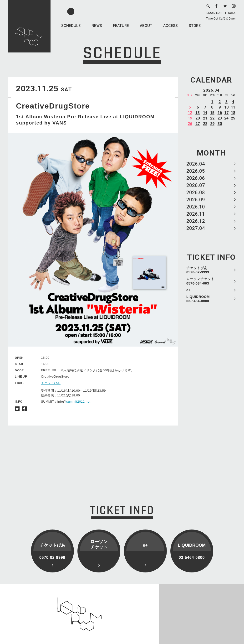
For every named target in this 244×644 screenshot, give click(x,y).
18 (233, 113)
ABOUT (146, 26)
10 (226, 107)
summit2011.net (78, 402)
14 (205, 113)
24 (226, 118)
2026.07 (196, 185)
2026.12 (196, 221)
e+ (188, 290)
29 (212, 124)
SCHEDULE (71, 26)
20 (198, 118)
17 (226, 113)
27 (198, 124)
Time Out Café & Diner (221, 19)
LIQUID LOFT (215, 13)
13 (198, 113)
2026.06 (196, 178)
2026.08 (196, 192)
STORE (195, 26)
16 (220, 113)
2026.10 (196, 207)
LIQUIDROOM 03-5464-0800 (198, 299)
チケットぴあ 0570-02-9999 (198, 270)
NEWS (97, 26)
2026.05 (196, 171)
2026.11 (196, 214)
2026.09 (196, 200)
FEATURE (121, 26)
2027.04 (196, 228)
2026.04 (196, 164)
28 (205, 124)
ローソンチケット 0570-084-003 (200, 281)
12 (190, 113)
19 (190, 118)
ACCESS (170, 26)
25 (233, 118)
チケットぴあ (51, 383)
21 (205, 118)
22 (212, 118)
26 (190, 124)
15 (212, 113)
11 (233, 107)
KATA (232, 13)
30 (220, 124)
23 (220, 118)
